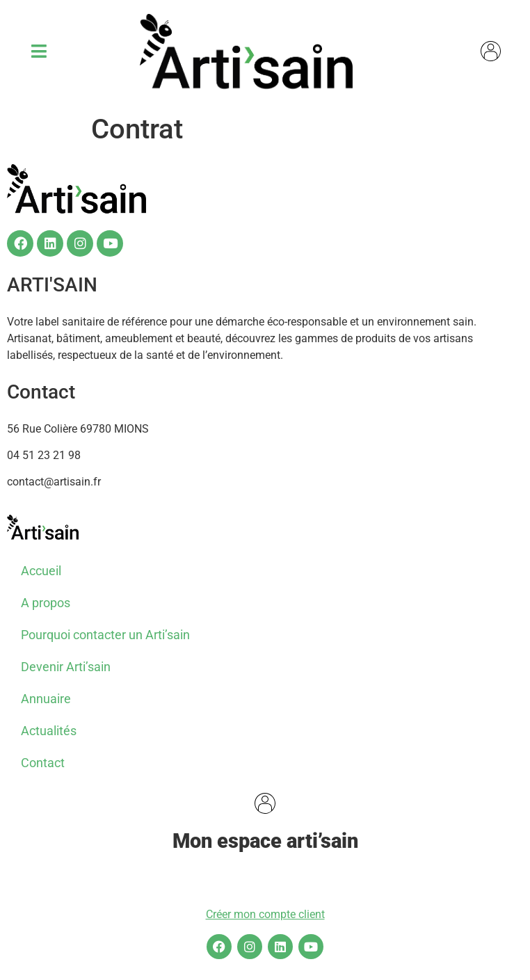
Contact (43, 763)
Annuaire (46, 699)
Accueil (41, 571)
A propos (46, 603)
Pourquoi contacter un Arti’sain (105, 635)
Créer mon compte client (265, 914)
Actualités (49, 731)
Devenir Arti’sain (66, 667)
